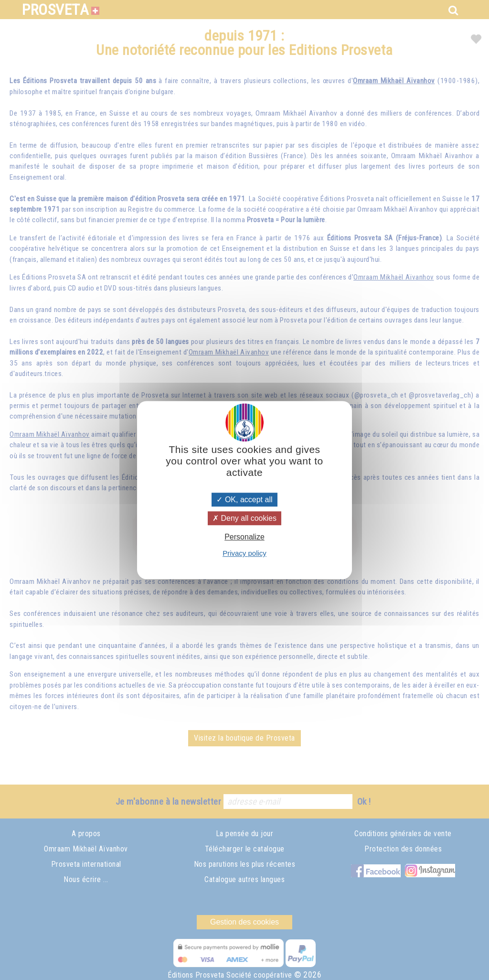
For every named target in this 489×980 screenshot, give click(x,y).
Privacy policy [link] (244, 553)
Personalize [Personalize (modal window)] (244, 537)
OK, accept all (244, 500)
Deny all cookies (244, 518)
